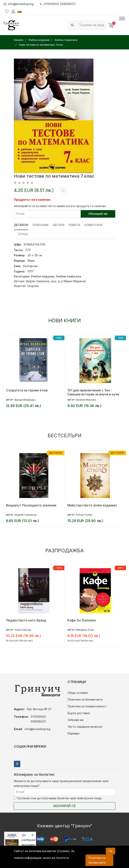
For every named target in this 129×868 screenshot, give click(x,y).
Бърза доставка (79, 713)
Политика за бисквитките (85, 699)
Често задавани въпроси (85, 727)
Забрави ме (76, 720)
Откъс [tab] (23, 234)
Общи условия (78, 693)
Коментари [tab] (93, 225)
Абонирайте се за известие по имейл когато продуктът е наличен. (60, 206)
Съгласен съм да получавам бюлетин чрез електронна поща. (58, 798)
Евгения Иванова (86, 400)
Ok (111, 851)
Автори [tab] (59, 225)
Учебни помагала (68, 276)
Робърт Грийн (84, 515)
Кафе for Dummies (82, 620)
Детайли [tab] (21, 225)
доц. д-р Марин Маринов (68, 281)
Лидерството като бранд (26, 620)
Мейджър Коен (85, 630)
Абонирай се (64, 806)
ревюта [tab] (74, 225)
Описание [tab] (40, 225)
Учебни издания (43, 276)
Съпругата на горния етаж (27, 390)
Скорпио (33, 286)
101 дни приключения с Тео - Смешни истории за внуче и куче (93, 392)
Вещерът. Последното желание (31, 505)
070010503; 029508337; (58, 4)
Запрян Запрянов (37, 281)
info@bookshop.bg (19, 4)
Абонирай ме (98, 214)
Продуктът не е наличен (32, 200)
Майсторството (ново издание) (92, 505)
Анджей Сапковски (26, 515)
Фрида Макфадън (25, 400)
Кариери (73, 733)
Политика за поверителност (87, 706)
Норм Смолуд (23, 630)
